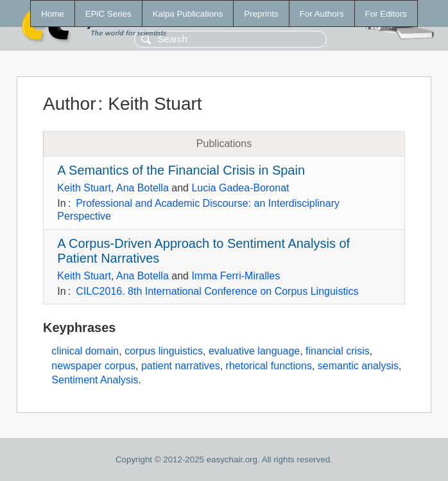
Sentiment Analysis (95, 380)
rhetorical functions (269, 366)
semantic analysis (358, 366)
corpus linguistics (164, 351)
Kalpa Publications (188, 14)
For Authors (322, 14)
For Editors (386, 14)
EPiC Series (108, 14)
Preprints (261, 14)
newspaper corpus (93, 366)
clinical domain (85, 351)
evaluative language (254, 351)
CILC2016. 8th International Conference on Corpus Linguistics (217, 291)
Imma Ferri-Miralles (236, 276)
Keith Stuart (84, 188)
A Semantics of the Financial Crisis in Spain (181, 170)
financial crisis (338, 351)
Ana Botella (142, 188)
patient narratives (181, 366)
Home (53, 14)
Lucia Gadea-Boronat (240, 188)
